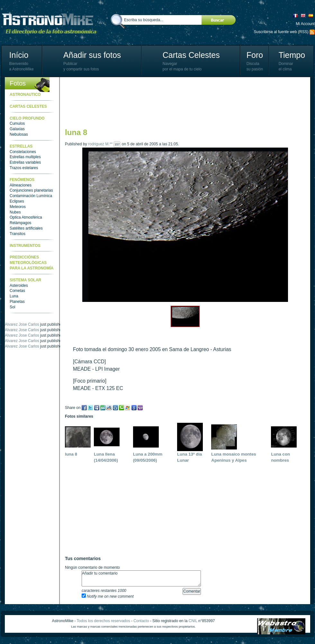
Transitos (18, 234)
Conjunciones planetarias (31, 190)
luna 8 (71, 454)
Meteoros (18, 207)
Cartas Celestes (191, 55)
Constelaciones (23, 152)
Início (19, 55)
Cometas (17, 291)
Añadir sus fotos (92, 55)
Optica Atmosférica (26, 217)
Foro (255, 55)
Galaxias (17, 129)
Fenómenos (22, 180)
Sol (12, 307)
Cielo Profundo (27, 118)
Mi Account (305, 24)
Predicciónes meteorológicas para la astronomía (32, 263)
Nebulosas (19, 134)
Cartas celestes (28, 106)
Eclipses (17, 201)
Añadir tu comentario (141, 578)
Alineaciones (21, 185)
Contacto (141, 621)
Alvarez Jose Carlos (22, 319)
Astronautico (25, 95)
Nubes (15, 212)
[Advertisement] (93, 102)
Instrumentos (25, 246)
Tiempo (292, 55)
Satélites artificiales (26, 228)
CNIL (193, 621)
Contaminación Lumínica (31, 196)
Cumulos (17, 123)
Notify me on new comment (108, 596)
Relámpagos (20, 223)
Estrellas (21, 146)
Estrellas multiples (25, 157)
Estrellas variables (25, 162)
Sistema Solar (25, 280)
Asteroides (19, 286)
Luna (14, 296)
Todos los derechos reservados (104, 621)
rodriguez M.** (100, 144)
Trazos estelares (24, 168)
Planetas (17, 302)
